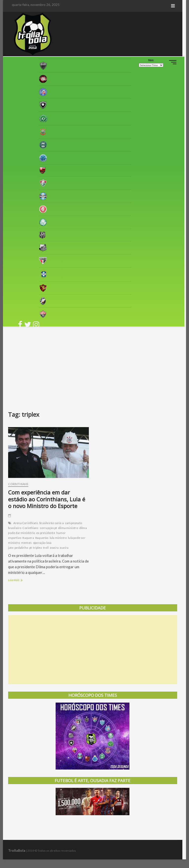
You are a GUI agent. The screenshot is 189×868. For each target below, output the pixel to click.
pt (31, 549)
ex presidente (46, 534)
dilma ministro (68, 529)
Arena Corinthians (26, 524)
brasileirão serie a (52, 524)
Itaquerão (42, 539)
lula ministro (58, 539)
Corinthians (18, 485)
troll (46, 549)
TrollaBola (17, 851)
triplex (38, 549)
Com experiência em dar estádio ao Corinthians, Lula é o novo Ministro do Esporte (49, 500)
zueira (64, 549)
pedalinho (22, 549)
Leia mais (21, 582)
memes (26, 544)
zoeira (54, 549)
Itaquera (28, 539)
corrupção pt (48, 529)
